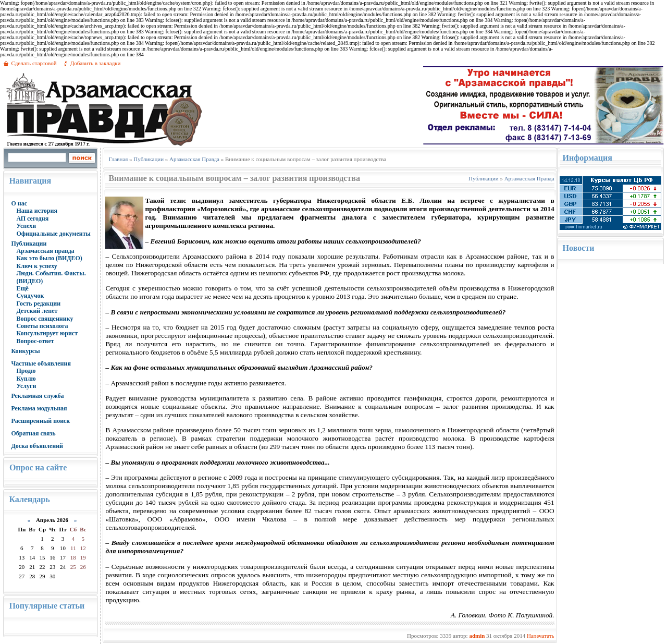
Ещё (22, 288)
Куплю (26, 379)
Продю (26, 371)
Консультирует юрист (47, 333)
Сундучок (30, 296)
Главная (118, 159)
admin (477, 636)
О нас (19, 203)
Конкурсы (25, 351)
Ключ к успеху (36, 266)
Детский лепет (37, 311)
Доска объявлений (37, 446)
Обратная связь (33, 433)
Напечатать (541, 636)
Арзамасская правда (45, 251)
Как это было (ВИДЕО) (49, 258)
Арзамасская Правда (194, 159)
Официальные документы (53, 234)
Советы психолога (42, 326)
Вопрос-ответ (35, 341)
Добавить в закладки (96, 63)
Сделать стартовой (34, 63)
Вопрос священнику (45, 319)
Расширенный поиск (40, 421)
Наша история (37, 211)
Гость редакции (38, 303)
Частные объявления (41, 363)
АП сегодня (32, 218)
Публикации (29, 244)
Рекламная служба (37, 396)
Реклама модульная (39, 408)
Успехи (26, 226)
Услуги (26, 386)
